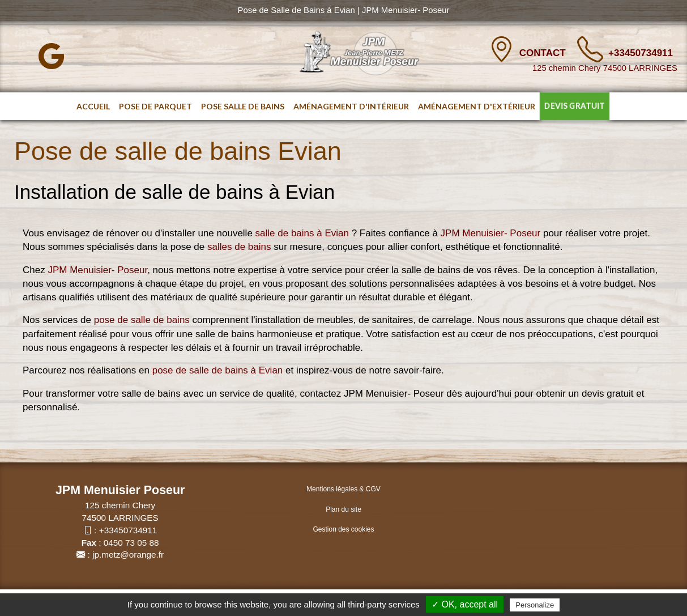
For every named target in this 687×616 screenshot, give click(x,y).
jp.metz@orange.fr (128, 555)
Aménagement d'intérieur (351, 106)
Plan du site (343, 509)
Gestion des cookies (343, 529)
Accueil (93, 106)
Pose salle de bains (243, 106)
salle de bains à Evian (302, 233)
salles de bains (238, 247)
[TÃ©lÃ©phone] (590, 50)
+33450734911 (641, 53)
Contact (544, 53)
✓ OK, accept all (465, 604)
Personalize (535, 605)
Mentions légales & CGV (343, 489)
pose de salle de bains (142, 320)
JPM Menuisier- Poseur (491, 233)
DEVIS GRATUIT (575, 106)
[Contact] (501, 50)
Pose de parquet (155, 106)
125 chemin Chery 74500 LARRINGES (605, 68)
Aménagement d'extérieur (477, 106)
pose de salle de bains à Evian (218, 370)
